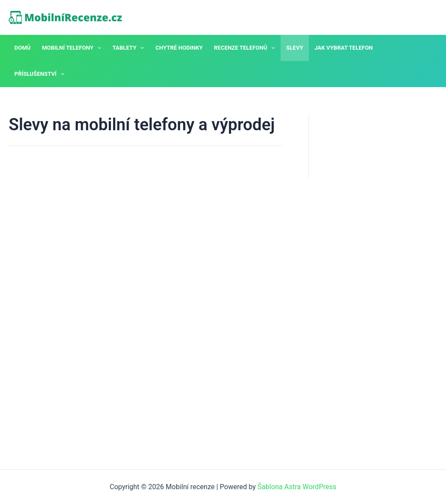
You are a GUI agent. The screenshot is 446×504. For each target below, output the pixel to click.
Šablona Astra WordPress (297, 487)
